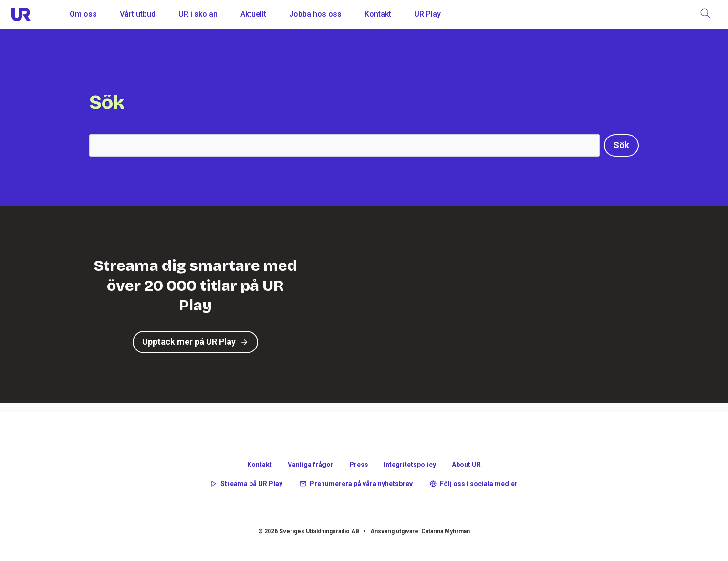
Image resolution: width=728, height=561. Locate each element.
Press (359, 465)
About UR (466, 465)
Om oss (83, 14)
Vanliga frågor (311, 465)
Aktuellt (253, 14)
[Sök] (621, 145)
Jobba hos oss (315, 14)
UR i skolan (198, 14)
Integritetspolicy (410, 465)
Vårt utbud (138, 14)
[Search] (344, 145)
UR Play (427, 14)
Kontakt (378, 14)
